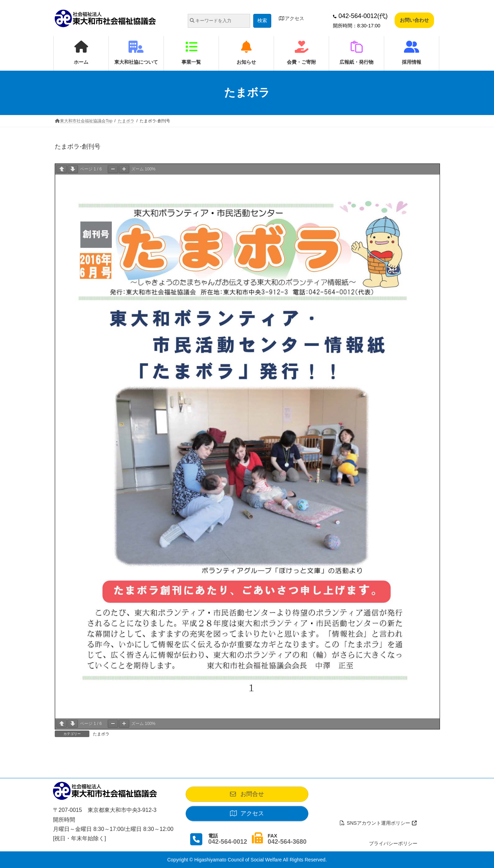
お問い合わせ (414, 20)
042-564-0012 (228, 842)
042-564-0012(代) (360, 16)
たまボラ (101, 734)
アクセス (291, 18)
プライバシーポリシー (393, 843)
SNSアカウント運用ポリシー (379, 823)
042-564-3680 (287, 842)
